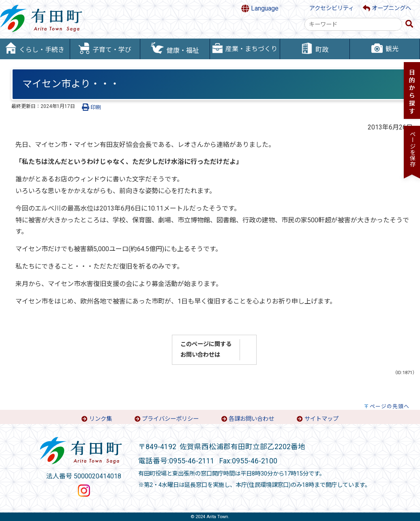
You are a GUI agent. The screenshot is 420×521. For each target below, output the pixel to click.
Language (260, 9)
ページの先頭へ (390, 406)
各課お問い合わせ (251, 419)
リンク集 (101, 419)
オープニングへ (387, 8)
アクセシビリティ (332, 8)
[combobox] (353, 24)
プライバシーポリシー (170, 419)
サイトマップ (321, 419)
